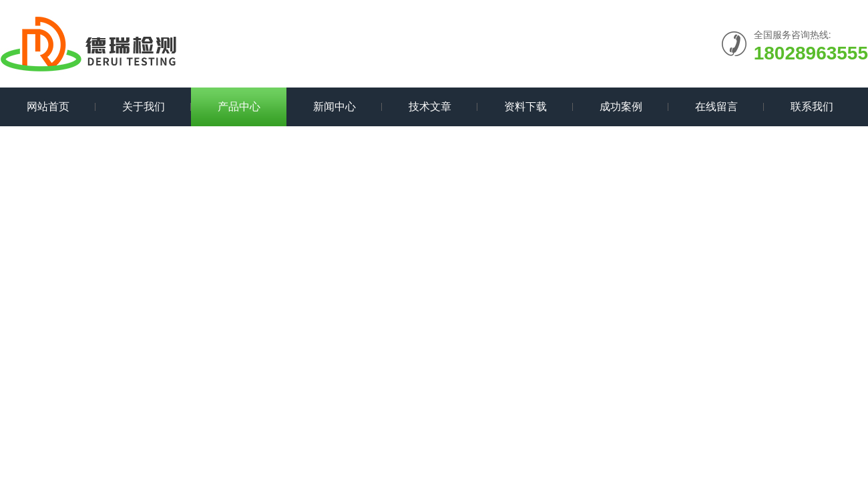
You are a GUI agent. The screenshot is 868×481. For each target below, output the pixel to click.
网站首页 (48, 107)
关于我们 (144, 107)
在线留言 (716, 107)
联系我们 (812, 107)
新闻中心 (335, 107)
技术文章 (430, 107)
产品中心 (239, 107)
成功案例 (621, 107)
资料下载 (525, 107)
